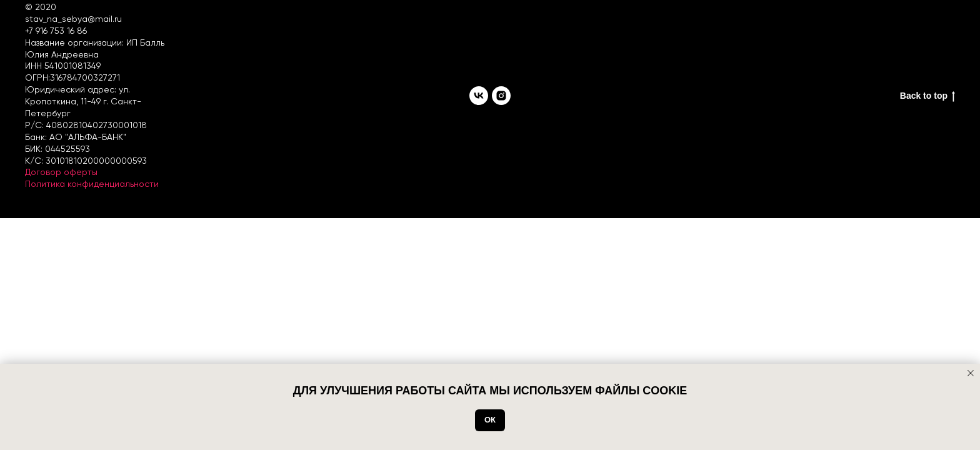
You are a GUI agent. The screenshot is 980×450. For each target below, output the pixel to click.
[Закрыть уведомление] (971, 373)
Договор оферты (61, 172)
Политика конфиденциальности (92, 184)
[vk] (479, 96)
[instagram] (501, 96)
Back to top (927, 96)
